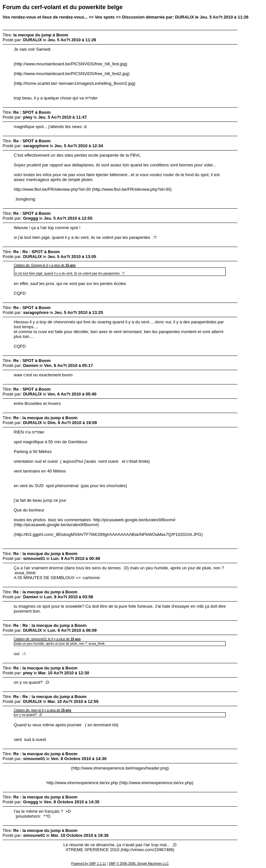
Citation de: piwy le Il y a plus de (42, 710)
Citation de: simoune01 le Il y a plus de (47, 639)
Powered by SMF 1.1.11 (89, 864)
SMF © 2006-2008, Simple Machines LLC (139, 864)
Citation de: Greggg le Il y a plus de (45, 265)
